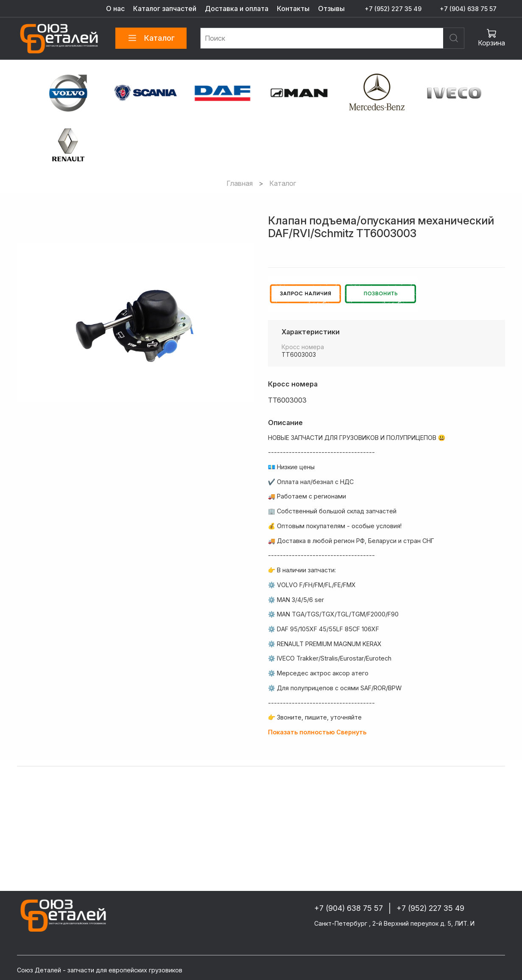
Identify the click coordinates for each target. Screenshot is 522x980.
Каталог (151, 38)
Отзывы (331, 8)
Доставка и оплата (237, 8)
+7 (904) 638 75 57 (468, 9)
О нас (115, 8)
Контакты (293, 8)
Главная (240, 183)
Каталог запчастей (165, 8)
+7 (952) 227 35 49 (393, 9)
